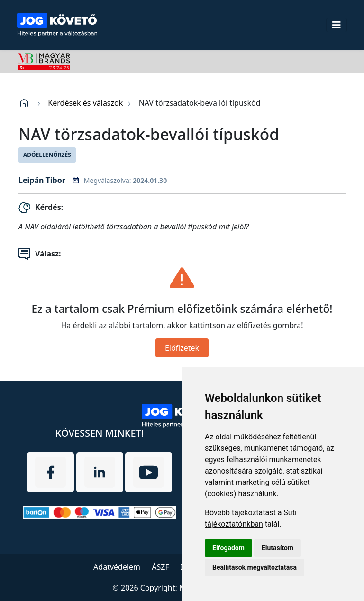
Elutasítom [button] (278, 548)
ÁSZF (160, 567)
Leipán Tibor (42, 180)
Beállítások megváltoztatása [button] (255, 567)
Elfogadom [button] (228, 548)
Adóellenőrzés (47, 155)
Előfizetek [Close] (182, 348)
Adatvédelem (117, 567)
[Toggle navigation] (337, 25)
